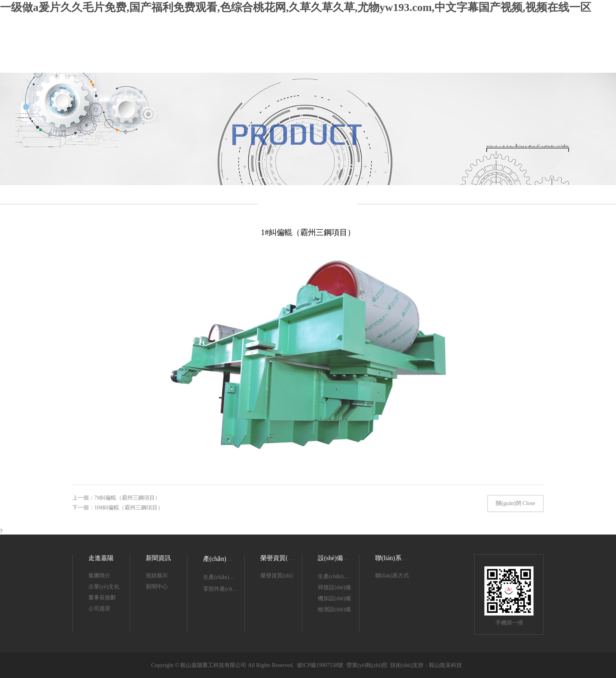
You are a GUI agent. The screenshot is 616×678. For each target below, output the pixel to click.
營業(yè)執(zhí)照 (367, 665)
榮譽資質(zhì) (279, 558)
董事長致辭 (102, 598)
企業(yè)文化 (104, 587)
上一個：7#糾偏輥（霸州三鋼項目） (116, 498)
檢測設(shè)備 (334, 609)
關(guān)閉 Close (515, 503)
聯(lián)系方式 (392, 576)
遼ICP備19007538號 (320, 665)
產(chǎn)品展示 (224, 559)
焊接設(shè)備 (334, 587)
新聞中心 (157, 587)
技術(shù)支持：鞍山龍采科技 (426, 665)
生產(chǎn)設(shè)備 (342, 576)
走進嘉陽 (101, 558)
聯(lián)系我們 (395, 558)
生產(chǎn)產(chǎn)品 (229, 577)
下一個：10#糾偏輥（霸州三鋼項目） (118, 508)
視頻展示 (157, 576)
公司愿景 (99, 609)
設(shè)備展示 (337, 558)
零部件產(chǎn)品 (224, 589)
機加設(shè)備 (334, 598)
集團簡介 (99, 576)
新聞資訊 (158, 558)
